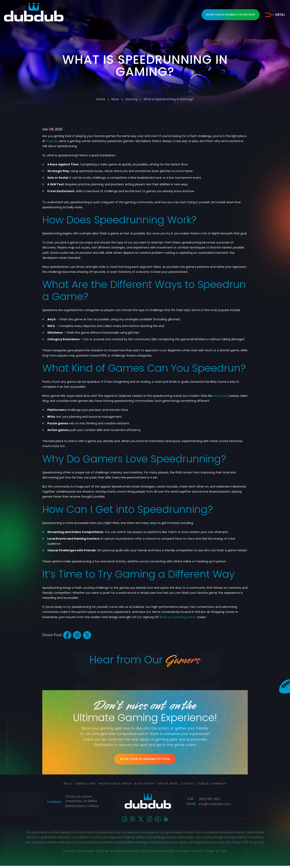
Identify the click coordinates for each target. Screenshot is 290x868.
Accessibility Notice (158, 853)
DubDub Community (216, 786)
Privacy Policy (191, 853)
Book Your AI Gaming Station (145, 760)
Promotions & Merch (113, 786)
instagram (78, 635)
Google (133, 821)
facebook (67, 635)
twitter (88, 635)
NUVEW (68, 853)
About (64, 786)
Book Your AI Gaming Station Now (229, 15)
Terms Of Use (216, 853)
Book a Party (144, 786)
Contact (190, 786)
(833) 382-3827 (209, 801)
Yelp (166, 821)
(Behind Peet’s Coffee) (81, 808)
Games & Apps (82, 786)
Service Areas (169, 786)
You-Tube (158, 821)
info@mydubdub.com (215, 806)
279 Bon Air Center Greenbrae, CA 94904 (81, 801)
